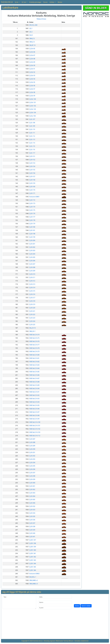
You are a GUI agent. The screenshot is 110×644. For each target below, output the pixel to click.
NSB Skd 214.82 (34, 362)
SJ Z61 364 (33, 563)
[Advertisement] (96, 29)
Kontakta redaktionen (82, 641)
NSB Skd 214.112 (35, 436)
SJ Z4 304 (32, 496)
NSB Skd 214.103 (35, 432)
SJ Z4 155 (32, 170)
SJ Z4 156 (32, 173)
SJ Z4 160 (32, 187)
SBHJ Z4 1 (32, 331)
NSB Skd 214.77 (34, 345)
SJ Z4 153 (32, 163)
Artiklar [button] (52, 2)
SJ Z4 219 (32, 304)
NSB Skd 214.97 (34, 412)
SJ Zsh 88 (32, 59)
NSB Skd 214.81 (34, 358)
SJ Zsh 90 (32, 65)
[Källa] (55, 597)
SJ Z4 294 (32, 463)
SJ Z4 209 (32, 271)
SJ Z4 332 (32, 506)
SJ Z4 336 (32, 520)
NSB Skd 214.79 (34, 351)
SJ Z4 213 (32, 284)
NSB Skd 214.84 (34, 368)
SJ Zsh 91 (32, 69)
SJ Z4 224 (32, 321)
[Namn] (55, 602)
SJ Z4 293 (32, 459)
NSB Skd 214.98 (34, 415)
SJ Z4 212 (32, 281)
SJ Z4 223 (32, 318)
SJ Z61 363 (33, 560)
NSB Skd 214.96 (34, 409)
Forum (45, 2)
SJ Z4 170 (32, 190)
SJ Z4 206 (32, 261)
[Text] (19, 602)
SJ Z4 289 (32, 446)
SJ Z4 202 (32, 247)
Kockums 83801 (34, 197)
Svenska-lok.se (7, 2)
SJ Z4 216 (32, 294)
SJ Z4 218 (32, 301)
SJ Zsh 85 (32, 49)
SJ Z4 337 (32, 523)
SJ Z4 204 (32, 254)
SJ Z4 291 (32, 452)
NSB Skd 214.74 (34, 335)
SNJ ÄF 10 (32, 45)
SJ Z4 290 (32, 449)
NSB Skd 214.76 (34, 341)
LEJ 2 (31, 32)
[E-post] (55, 608)
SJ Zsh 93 (32, 76)
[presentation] (87, 599)
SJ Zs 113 (32, 139)
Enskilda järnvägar (35, 2)
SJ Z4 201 (32, 244)
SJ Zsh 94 (32, 79)
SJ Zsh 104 (33, 113)
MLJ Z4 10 (32, 328)
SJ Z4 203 (32, 251)
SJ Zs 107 (32, 119)
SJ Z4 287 (32, 439)
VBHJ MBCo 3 (34, 584)
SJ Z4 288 (32, 442)
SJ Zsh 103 (33, 109)
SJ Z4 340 (32, 533)
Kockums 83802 (34, 574)
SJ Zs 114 (32, 143)
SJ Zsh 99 (32, 96)
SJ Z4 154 (32, 166)
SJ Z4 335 (32, 516)
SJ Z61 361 (33, 553)
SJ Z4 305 (32, 500)
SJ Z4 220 (32, 308)
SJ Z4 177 (32, 217)
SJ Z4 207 (32, 264)
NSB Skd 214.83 (34, 365)
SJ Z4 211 (32, 277)
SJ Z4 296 (32, 469)
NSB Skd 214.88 (34, 382)
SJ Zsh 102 (33, 106)
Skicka (77, 606)
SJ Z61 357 (33, 540)
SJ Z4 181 (32, 230)
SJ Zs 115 (32, 146)
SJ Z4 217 (32, 298)
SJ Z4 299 (32, 479)
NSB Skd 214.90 (34, 388)
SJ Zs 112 (32, 136)
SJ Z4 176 (32, 213)
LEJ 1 (31, 28)
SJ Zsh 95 (32, 82)
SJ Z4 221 (32, 311)
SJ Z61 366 (33, 570)
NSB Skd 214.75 (34, 338)
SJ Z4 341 (32, 537)
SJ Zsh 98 (32, 92)
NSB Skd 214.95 (34, 405)
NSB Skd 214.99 (34, 419)
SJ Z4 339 (32, 530)
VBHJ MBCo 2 (34, 580)
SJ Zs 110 (32, 129)
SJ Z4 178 (32, 220)
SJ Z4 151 (32, 156)
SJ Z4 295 (32, 466)
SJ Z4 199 (32, 237)
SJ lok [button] (17, 2)
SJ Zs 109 (32, 126)
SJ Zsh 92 (32, 72)
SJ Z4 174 (32, 207)
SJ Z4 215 (32, 291)
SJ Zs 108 (32, 123)
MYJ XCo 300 (33, 25)
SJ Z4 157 (32, 176)
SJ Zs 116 (32, 150)
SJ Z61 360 (33, 550)
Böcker (60, 2)
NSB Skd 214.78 (34, 348)
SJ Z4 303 (32, 493)
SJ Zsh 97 (32, 89)
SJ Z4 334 (32, 513)
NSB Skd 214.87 (34, 378)
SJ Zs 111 (32, 133)
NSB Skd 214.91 (34, 392)
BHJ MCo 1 (33, 577)
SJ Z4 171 (32, 193)
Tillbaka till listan (41, 19)
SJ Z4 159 (32, 183)
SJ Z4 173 (32, 203)
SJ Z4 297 (32, 473)
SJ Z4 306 (32, 503)
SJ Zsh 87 (32, 55)
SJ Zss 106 (33, 116)
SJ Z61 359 (33, 547)
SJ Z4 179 (32, 224)
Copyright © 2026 (27, 641)
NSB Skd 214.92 (34, 395)
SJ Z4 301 (32, 486)
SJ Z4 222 (32, 314)
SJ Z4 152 (32, 160)
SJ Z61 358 (33, 543)
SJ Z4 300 (32, 483)
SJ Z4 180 (32, 227)
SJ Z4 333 (32, 510)
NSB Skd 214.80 (34, 355)
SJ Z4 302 (32, 489)
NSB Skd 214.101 (35, 426)
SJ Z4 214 (32, 288)
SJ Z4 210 (32, 274)
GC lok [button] (24, 2)
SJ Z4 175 (32, 210)
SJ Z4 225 (32, 325)
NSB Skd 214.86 (34, 375)
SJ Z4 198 (32, 234)
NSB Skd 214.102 (35, 429)
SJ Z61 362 (33, 557)
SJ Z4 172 (32, 200)
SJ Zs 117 (32, 153)
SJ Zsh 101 (33, 102)
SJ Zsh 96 (32, 86)
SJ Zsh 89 (32, 62)
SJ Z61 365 (33, 567)
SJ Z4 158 (32, 180)
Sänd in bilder (86, 606)
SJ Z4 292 (32, 456)
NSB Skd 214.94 (34, 402)
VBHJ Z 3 (32, 42)
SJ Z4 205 (32, 257)
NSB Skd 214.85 (34, 372)
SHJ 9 (31, 35)
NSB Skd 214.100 (35, 422)
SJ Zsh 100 (33, 99)
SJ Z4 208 (32, 267)
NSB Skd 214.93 (34, 399)
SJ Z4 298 (32, 476)
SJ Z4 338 (32, 526)
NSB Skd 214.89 (34, 385)
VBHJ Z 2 (32, 38)
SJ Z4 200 (32, 240)
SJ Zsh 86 (32, 52)
